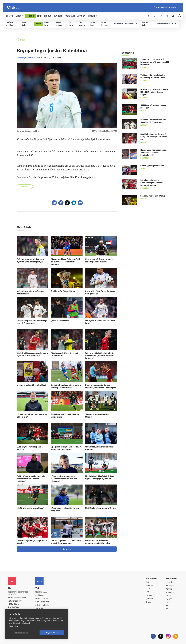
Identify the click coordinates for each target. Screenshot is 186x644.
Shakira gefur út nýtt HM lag (63, 291)
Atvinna (169, 589)
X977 (168, 606)
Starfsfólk (39, 609)
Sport (148, 589)
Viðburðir (170, 592)
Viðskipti (149, 586)
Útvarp (148, 602)
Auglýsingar (40, 595)
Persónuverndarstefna (17, 598)
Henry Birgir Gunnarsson (27, 58)
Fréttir (148, 582)
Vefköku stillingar (21, 633)
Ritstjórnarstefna (42, 602)
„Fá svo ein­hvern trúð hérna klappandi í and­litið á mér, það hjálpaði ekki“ (64, 479)
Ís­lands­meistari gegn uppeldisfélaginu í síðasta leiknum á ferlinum (152, 183)
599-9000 (16, 607)
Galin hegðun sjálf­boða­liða (152, 166)
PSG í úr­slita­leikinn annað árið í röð (100, 508)
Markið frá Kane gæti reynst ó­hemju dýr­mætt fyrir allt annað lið (154, 137)
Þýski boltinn (25, 187)
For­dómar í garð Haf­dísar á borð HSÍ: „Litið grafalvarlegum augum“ (154, 92)
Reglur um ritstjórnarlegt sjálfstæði (18, 593)
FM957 (169, 602)
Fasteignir (170, 586)
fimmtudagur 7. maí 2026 (166, 8)
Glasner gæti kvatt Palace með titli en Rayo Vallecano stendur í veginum (66, 262)
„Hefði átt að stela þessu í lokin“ (30, 508)
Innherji (169, 582)
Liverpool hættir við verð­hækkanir (32, 385)
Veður (168, 596)
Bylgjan (169, 599)
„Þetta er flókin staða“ (60, 321)
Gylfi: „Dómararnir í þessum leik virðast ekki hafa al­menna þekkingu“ (31, 479)
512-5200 (43, 592)
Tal (167, 609)
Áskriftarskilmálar (42, 605)
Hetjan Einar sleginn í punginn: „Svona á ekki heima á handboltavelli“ (154, 153)
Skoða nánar (14, 626)
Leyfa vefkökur (52, 633)
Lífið (147, 592)
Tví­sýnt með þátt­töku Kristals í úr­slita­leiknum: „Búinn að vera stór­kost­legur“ (100, 356)
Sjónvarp (149, 599)
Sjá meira (67, 549)
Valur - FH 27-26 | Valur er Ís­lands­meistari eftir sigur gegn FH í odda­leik (155, 62)
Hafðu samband (42, 599)
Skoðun (149, 596)
